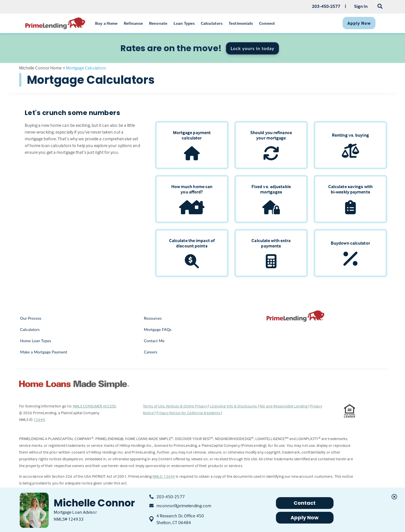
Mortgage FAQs (158, 329)
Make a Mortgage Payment (44, 352)
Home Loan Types (36, 341)
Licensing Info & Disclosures (234, 406)
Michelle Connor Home (40, 68)
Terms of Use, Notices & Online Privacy (175, 406)
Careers (151, 352)
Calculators (30, 329)
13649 (39, 419)
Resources (153, 318)
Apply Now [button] (305, 518)
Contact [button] (305, 503)
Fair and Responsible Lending (284, 406)
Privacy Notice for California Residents (189, 413)
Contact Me (154, 341)
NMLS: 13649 (164, 476)
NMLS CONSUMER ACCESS (94, 406)
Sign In (361, 6)
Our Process (31, 318)
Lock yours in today (253, 48)
